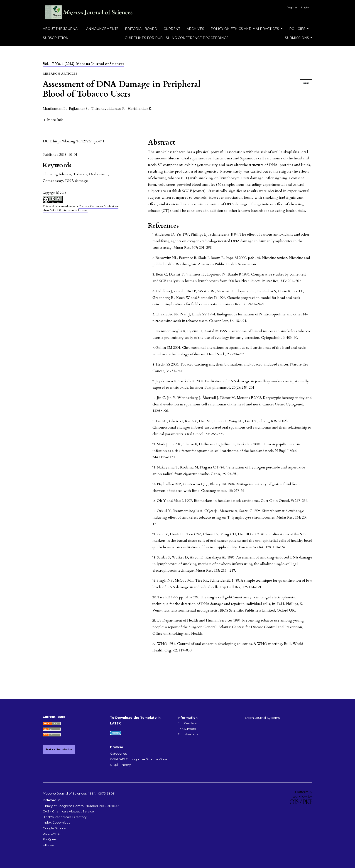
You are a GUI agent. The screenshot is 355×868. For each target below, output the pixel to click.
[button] (53, 120)
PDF (306, 84)
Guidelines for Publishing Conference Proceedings (177, 38)
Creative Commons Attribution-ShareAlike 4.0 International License (81, 208)
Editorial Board (141, 29)
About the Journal (61, 29)
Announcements (102, 29)
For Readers (187, 723)
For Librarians (188, 734)
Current (172, 29)
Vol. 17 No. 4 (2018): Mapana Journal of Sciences (83, 64)
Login (305, 7)
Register (292, 7)
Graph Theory (120, 765)
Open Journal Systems (262, 718)
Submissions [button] (297, 38)
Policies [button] (298, 29)
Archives (195, 29)
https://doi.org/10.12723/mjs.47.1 (79, 141)
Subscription (56, 38)
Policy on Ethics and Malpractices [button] (245, 29)
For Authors (187, 729)
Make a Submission (59, 750)
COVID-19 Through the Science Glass (139, 759)
